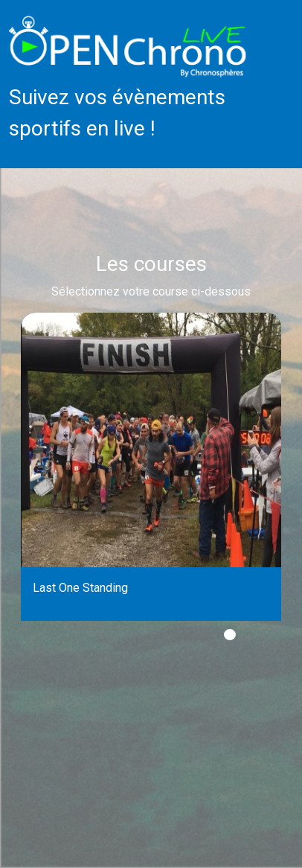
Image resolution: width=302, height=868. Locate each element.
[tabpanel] (151, 467)
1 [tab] (230, 635)
